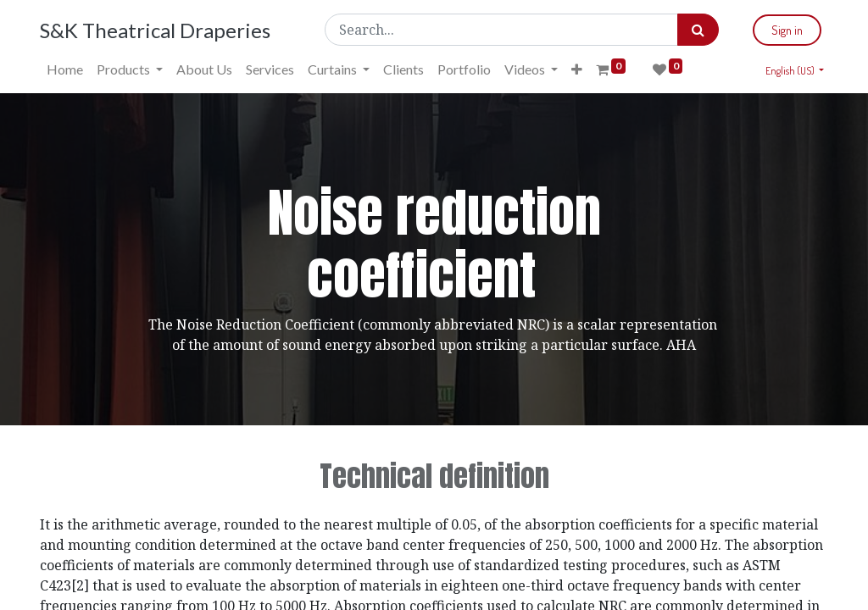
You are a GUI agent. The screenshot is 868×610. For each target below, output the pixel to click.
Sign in (787, 30)
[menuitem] (65, 69)
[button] (577, 69)
